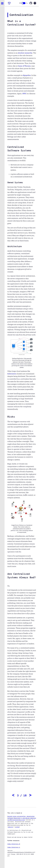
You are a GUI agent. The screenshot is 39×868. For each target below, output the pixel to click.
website (11, 827)
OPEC (24, 93)
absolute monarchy (25, 53)
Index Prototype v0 (14, 844)
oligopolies (27, 75)
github (17, 827)
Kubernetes (12, 374)
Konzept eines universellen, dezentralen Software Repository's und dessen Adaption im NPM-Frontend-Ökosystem (22, 818)
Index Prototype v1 (14, 847)
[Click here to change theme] (23, 3)
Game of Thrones (24, 66)
